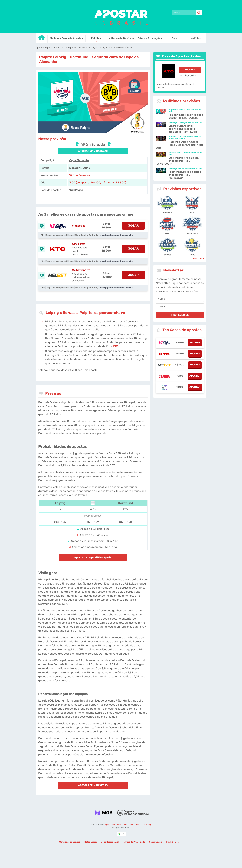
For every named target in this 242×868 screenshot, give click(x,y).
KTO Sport (79, 244)
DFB (116, 346)
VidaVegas (79, 226)
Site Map (147, 824)
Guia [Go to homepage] (174, 38)
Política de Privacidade (134, 842)
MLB (192, 213)
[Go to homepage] (42, 39)
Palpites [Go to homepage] (96, 38)
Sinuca (167, 255)
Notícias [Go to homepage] (196, 38)
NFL (167, 234)
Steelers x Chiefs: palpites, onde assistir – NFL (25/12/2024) (177, 161)
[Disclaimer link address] (133, 813)
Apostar (190, 70)
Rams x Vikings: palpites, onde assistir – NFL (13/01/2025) (186, 116)
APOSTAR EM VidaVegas (93, 151)
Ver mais (198, 258)
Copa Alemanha (79, 160)
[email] (180, 306)
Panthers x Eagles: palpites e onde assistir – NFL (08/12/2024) (185, 175)
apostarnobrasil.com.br (116, 824)
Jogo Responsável (110, 842)
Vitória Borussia (80, 175)
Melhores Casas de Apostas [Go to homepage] (66, 38)
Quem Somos (172, 842)
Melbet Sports (81, 270)
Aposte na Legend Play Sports (93, 557)
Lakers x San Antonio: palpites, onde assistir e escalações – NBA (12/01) (183, 129)
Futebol (167, 213)
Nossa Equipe (155, 842)
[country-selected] (120, 834)
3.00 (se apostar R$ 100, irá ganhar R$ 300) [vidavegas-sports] (98, 183)
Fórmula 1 (192, 234)
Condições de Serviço (70, 842)
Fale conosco (136, 824)
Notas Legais (91, 842)
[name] (180, 299)
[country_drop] (124, 834)
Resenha (188, 75)
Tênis (192, 255)
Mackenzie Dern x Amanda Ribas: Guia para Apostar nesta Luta (180, 145)
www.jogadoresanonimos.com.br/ (116, 235)
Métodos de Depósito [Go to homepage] (121, 38)
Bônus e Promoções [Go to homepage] (150, 38)
